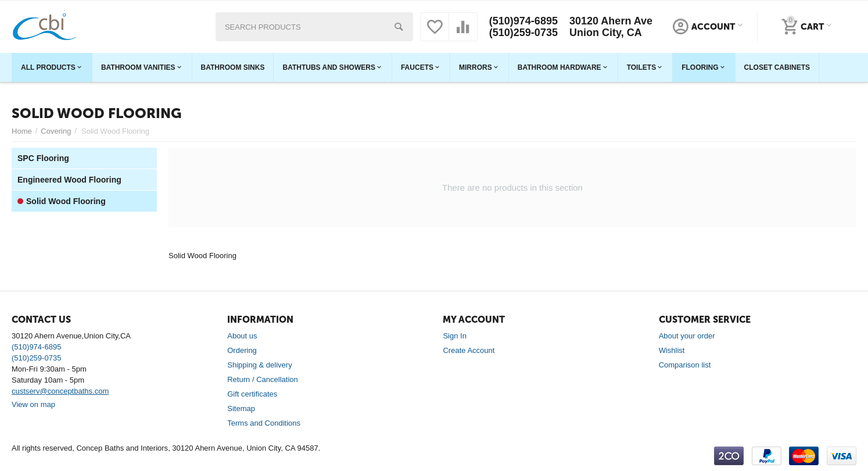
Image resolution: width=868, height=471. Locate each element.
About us (242, 336)
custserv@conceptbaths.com (60, 391)
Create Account (469, 350)
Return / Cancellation (263, 379)
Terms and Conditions (264, 423)
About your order (687, 336)
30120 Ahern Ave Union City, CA (611, 27)
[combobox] (314, 27)
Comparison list (685, 365)
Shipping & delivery (259, 365)
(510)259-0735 (523, 33)
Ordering (242, 350)
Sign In (455, 336)
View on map (33, 404)
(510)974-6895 (523, 21)
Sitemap (241, 408)
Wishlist (672, 350)
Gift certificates (252, 394)
